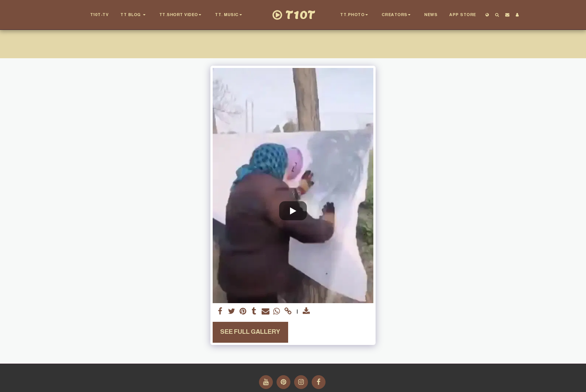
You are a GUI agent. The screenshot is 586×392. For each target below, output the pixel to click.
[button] (134, 15)
